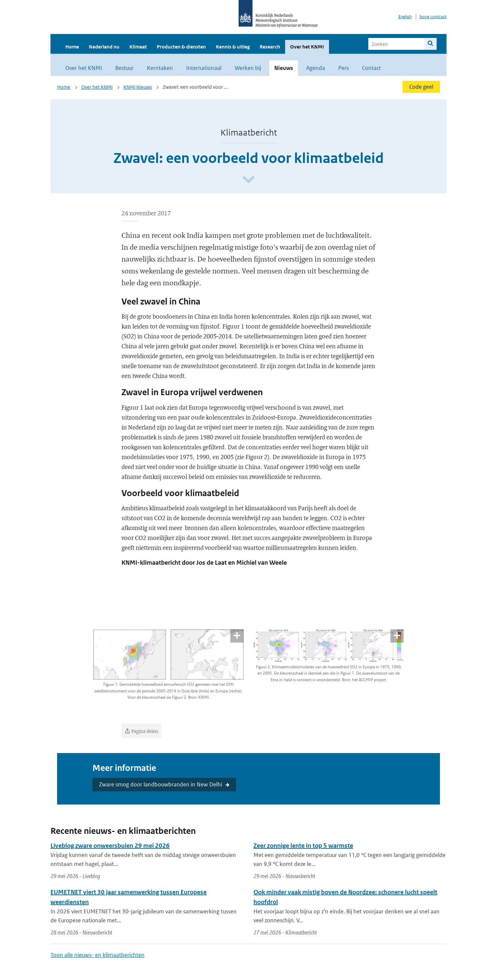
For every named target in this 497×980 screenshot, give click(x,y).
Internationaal (204, 68)
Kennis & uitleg (233, 47)
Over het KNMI (307, 47)
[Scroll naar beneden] (248, 180)
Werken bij (248, 68)
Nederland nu (104, 47)
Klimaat (138, 47)
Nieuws (284, 68)
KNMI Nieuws (138, 87)
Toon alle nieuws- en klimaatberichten (98, 955)
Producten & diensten (181, 47)
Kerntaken (160, 68)
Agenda (316, 68)
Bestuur (124, 68)
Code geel (421, 87)
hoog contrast (433, 17)
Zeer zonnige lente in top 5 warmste (303, 846)
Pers (344, 68)
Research (270, 47)
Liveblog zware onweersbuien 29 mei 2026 (110, 846)
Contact (371, 68)
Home (72, 47)
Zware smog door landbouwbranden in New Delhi (161, 784)
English (405, 17)
